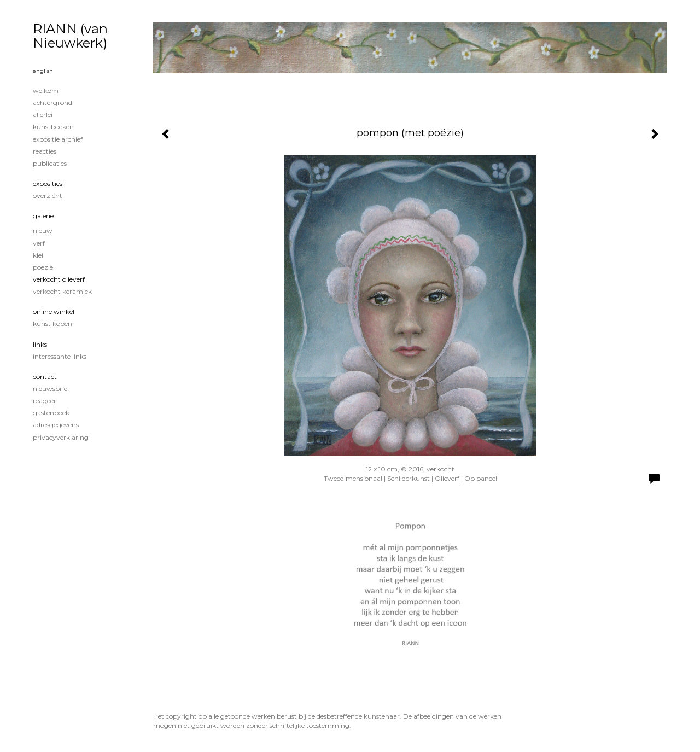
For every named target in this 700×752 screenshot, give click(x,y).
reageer (45, 401)
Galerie (43, 216)
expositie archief (58, 139)
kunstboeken (53, 127)
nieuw (43, 231)
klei (38, 255)
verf (39, 243)
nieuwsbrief (51, 389)
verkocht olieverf (59, 279)
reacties (45, 151)
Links (40, 344)
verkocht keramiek (62, 291)
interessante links (60, 356)
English (43, 71)
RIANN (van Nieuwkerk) (70, 36)
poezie (43, 267)
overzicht (48, 196)
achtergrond (52, 103)
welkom (46, 91)
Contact (45, 377)
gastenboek (51, 413)
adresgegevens (56, 425)
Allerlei (43, 115)
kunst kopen (52, 323)
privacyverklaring (61, 437)
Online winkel (54, 311)
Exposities (48, 183)
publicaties (50, 163)
